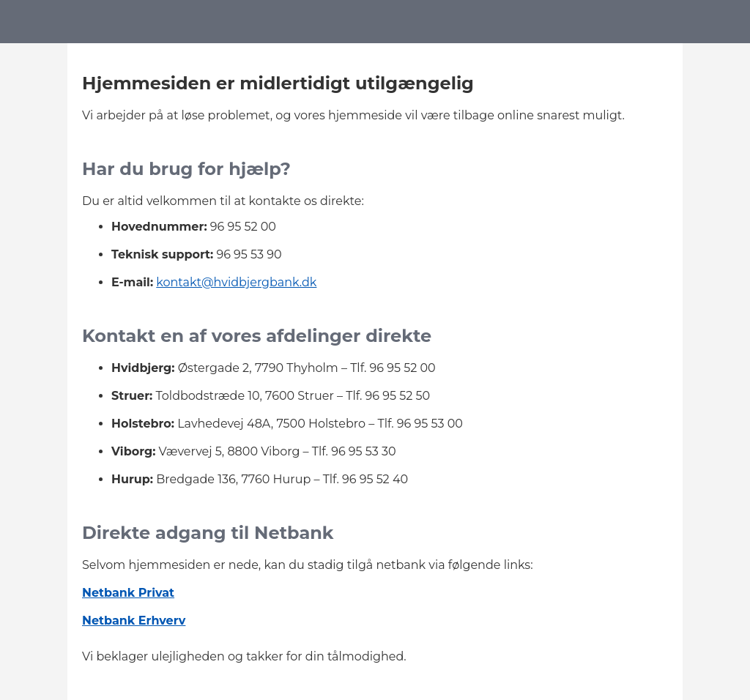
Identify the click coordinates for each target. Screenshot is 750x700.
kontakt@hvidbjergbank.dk (236, 282)
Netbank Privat (128, 593)
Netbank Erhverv (134, 621)
